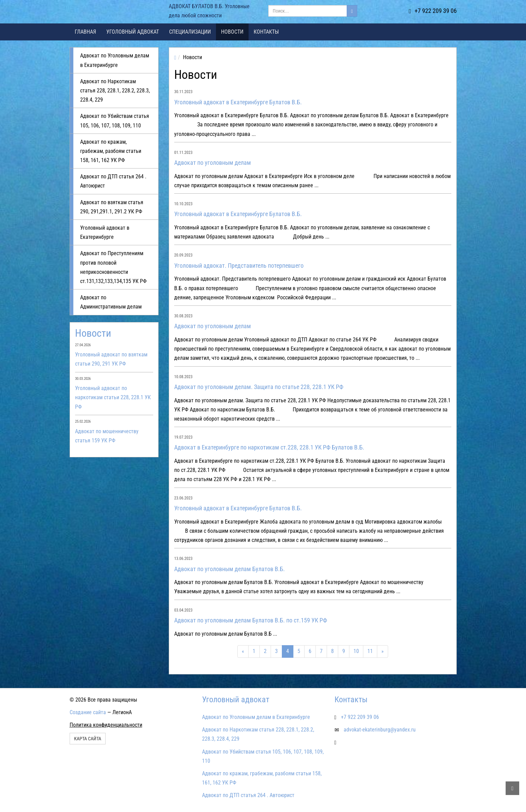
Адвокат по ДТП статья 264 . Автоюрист (113, 181)
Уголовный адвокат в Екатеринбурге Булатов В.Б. (238, 102)
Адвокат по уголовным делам (213, 163)
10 (356, 651)
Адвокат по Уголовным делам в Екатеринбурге (115, 60)
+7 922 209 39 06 (433, 11)
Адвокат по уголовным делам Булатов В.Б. (230, 569)
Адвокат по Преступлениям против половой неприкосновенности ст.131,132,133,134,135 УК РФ (113, 267)
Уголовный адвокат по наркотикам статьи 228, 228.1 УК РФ (113, 397)
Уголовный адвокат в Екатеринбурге (105, 232)
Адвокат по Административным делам (111, 302)
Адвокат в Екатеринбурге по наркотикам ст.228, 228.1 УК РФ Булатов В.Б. (269, 447)
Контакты (266, 32)
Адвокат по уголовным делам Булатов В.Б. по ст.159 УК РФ (251, 620)
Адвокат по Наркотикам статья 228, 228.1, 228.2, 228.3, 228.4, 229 (115, 91)
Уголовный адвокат (133, 32)
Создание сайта (88, 712)
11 (370, 651)
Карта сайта (88, 739)
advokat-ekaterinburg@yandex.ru (380, 730)
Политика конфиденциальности (106, 725)
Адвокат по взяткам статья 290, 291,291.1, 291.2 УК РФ (112, 207)
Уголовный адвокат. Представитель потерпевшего (239, 266)
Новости (232, 32)
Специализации (190, 32)
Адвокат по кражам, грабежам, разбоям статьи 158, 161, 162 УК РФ (111, 151)
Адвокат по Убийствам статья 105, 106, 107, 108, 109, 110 (115, 121)
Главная (85, 32)
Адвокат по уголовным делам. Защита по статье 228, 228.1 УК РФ (259, 387)
